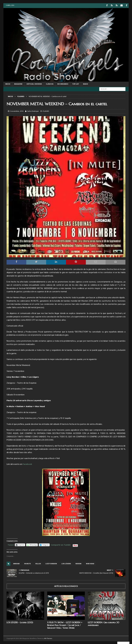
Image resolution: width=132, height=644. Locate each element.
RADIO (85, 84)
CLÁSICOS (50, 84)
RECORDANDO (63, 84)
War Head (90, 563)
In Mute (28, 563)
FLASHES (46, 111)
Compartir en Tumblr (61, 544)
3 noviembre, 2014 (17, 111)
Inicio (8, 84)
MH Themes (48, 638)
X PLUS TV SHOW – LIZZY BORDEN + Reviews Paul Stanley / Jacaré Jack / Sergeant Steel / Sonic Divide (65, 625)
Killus (38, 563)
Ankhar (16, 563)
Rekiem (78, 563)
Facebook (27, 464)
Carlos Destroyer (33, 111)
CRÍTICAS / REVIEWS (34, 84)
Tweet (11, 544)
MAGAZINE (18, 84)
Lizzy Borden (51, 563)
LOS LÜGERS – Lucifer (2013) (20, 622)
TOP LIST (76, 84)
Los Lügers (66, 563)
